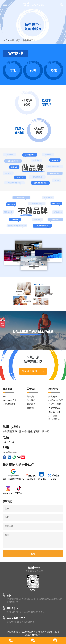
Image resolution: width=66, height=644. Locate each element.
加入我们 (31, 400)
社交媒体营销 (9, 404)
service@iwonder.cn (10, 452)
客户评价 (31, 404)
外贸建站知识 (55, 408)
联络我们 (31, 408)
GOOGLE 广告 (10, 400)
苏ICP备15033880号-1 (27, 632)
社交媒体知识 (55, 412)
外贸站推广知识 (56, 400)
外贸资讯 (53, 397)
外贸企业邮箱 (55, 404)
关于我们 (31, 397)
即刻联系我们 (33, 371)
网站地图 (11, 632)
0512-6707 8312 (8, 442)
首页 (18, 40)
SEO (5, 397)
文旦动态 (53, 416)
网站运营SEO (55, 419)
